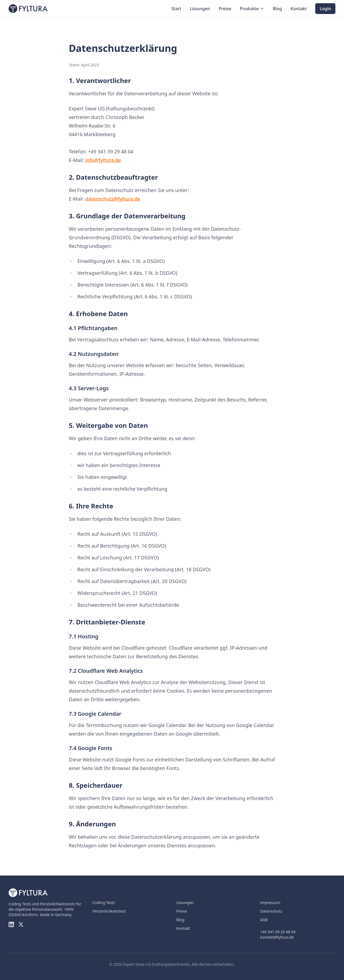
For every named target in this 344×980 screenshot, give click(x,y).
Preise (225, 9)
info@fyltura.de (103, 160)
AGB (264, 920)
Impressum (270, 903)
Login (325, 9)
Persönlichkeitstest (109, 911)
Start (176, 9)
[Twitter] (21, 924)
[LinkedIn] (11, 924)
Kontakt (299, 9)
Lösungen (200, 9)
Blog (277, 9)
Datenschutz (271, 911)
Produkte (252, 9)
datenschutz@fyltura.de (113, 199)
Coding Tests (104, 903)
